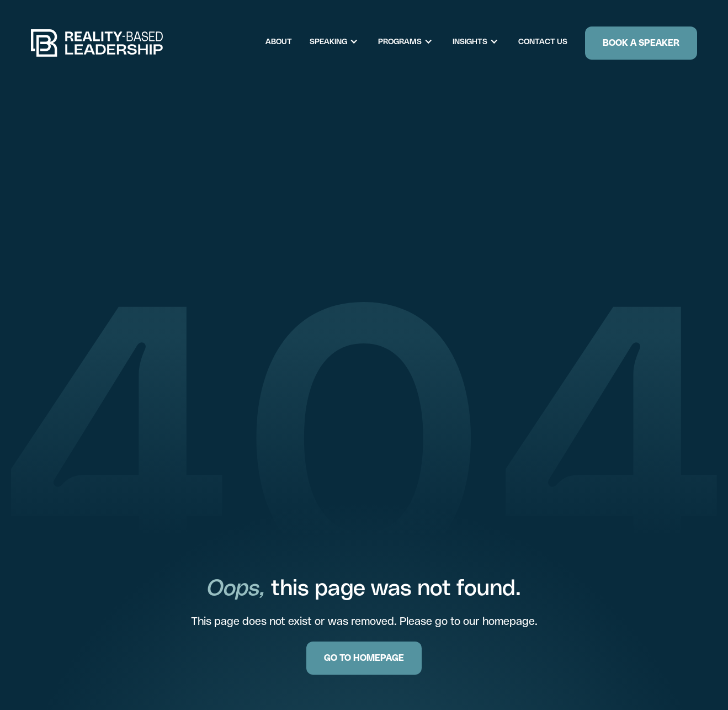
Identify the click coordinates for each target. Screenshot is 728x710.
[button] (339, 42)
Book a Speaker (641, 43)
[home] (97, 43)
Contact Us (543, 41)
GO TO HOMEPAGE (364, 658)
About (279, 41)
